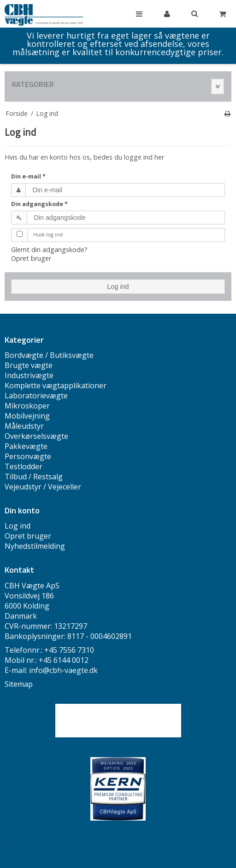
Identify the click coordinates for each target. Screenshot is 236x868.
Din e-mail (28, 176)
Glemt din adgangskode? (49, 250)
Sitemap (19, 684)
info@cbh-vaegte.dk (63, 670)
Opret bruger (31, 258)
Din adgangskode (39, 204)
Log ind (118, 287)
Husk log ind (48, 234)
